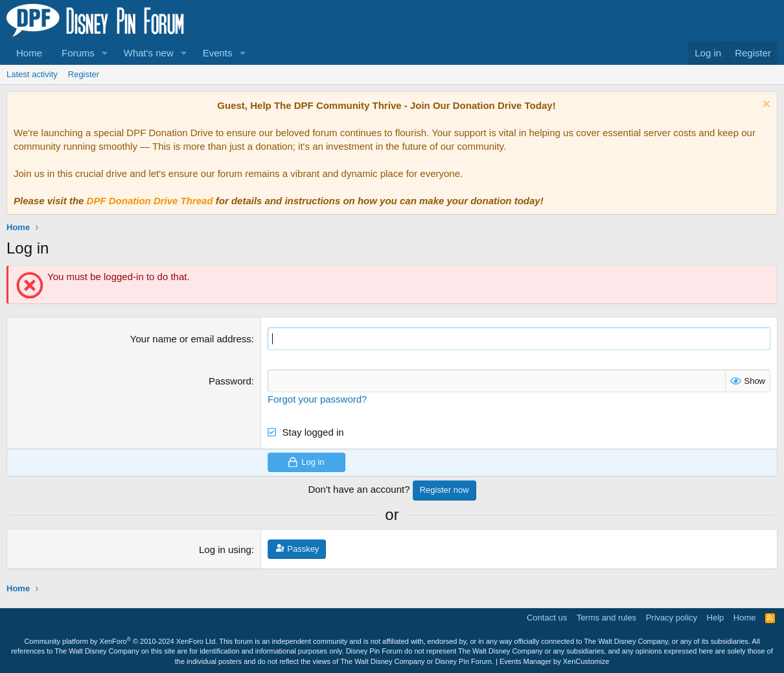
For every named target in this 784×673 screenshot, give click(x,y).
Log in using (225, 549)
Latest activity (32, 74)
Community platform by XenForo (121, 641)
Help (716, 618)
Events (218, 53)
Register (84, 74)
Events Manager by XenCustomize (554, 661)
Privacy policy (672, 618)
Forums (78, 53)
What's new (149, 53)
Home (29, 53)
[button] (105, 53)
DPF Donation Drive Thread (150, 201)
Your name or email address (191, 339)
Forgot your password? (317, 399)
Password (230, 381)
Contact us (547, 618)
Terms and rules (606, 618)
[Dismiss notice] (765, 105)
